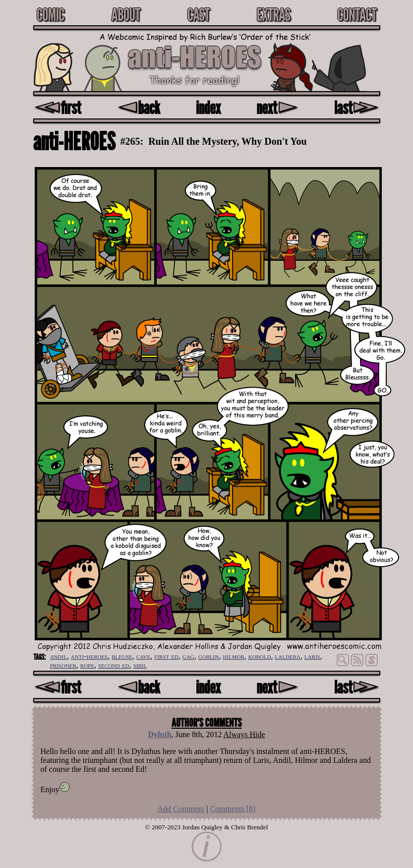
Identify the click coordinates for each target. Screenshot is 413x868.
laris (312, 656)
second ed (114, 665)
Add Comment (181, 809)
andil (59, 656)
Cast (198, 14)
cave (144, 656)
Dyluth (159, 734)
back (139, 107)
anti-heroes (89, 656)
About (125, 14)
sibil (140, 665)
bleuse (122, 656)
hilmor (233, 656)
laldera (288, 656)
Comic (51, 14)
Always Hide (244, 734)
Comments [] (233, 809)
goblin (209, 656)
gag (188, 656)
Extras (273, 14)
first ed (166, 656)
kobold (260, 656)
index (208, 107)
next (278, 107)
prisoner (63, 665)
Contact (357, 14)
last (357, 107)
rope (87, 665)
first (58, 107)
